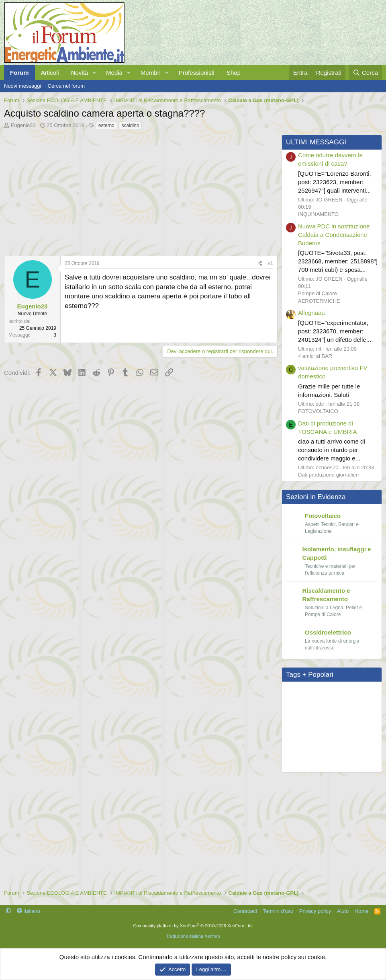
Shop (234, 73)
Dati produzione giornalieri (328, 475)
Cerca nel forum (66, 86)
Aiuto (343, 911)
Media (114, 73)
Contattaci (245, 911)
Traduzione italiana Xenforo (193, 936)
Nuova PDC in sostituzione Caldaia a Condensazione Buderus (334, 235)
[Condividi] (260, 264)
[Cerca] (365, 73)
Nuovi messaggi (23, 86)
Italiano (29, 911)
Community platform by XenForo (193, 926)
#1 (271, 263)
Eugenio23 (23, 125)
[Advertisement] (139, 191)
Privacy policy (315, 911)
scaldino (130, 125)
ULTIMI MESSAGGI (316, 142)
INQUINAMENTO (318, 214)
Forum (19, 73)
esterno (106, 125)
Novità (80, 73)
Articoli (50, 73)
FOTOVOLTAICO (318, 411)
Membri (151, 73)
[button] (94, 73)
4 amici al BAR (315, 356)
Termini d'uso (278, 911)
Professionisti (197, 73)
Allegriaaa (311, 313)
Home (362, 911)
